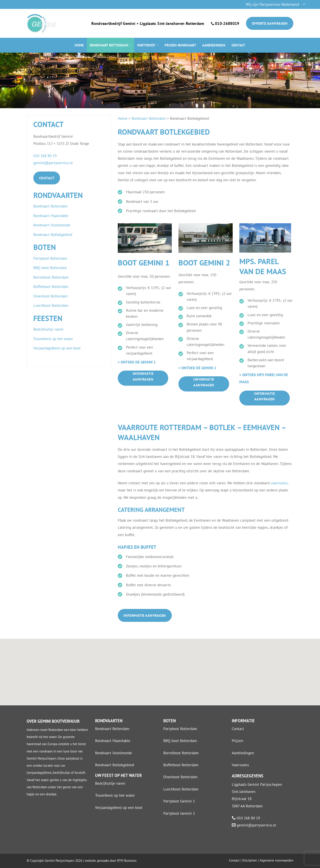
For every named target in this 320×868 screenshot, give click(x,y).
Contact (238, 45)
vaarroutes (279, 483)
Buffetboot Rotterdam (181, 765)
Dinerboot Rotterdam (180, 777)
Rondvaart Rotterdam (111, 45)
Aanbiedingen (214, 45)
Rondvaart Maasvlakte (113, 741)
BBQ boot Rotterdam (180, 741)
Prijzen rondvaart (180, 45)
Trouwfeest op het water (115, 795)
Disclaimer (250, 860)
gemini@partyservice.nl (53, 163)
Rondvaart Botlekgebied (115, 765)
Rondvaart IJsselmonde (114, 753)
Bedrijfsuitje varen (110, 783)
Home (79, 45)
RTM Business (127, 860)
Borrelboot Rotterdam (181, 753)
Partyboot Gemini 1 (179, 801)
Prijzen (237, 741)
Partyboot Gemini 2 (179, 813)
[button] (276, 5)
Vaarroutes (240, 765)
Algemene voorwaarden (277, 860)
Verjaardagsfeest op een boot (119, 808)
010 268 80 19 (45, 156)
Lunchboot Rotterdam (181, 789)
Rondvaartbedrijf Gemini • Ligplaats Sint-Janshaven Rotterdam (148, 23)
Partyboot (148, 45)
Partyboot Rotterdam (180, 729)
